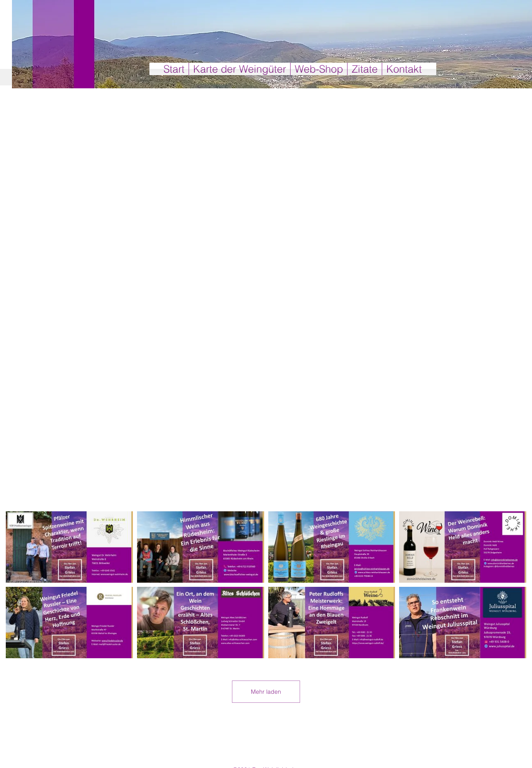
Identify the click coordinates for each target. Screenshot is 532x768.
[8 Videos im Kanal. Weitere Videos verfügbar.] (266, 585)
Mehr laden (266, 692)
